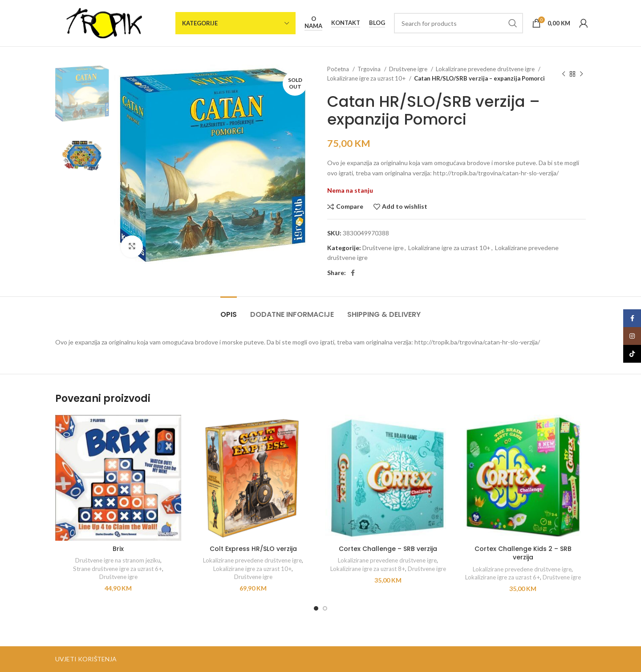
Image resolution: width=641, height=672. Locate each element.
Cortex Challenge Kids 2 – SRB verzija (523, 553)
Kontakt (346, 23)
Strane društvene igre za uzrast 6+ (118, 569)
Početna (339, 69)
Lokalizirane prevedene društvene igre (486, 69)
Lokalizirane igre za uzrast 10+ (367, 78)
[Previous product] (564, 74)
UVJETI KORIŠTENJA (86, 659)
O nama (313, 22)
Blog (377, 23)
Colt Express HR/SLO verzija (253, 549)
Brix (118, 549)
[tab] (229, 310)
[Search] (458, 23)
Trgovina (370, 69)
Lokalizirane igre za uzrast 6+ (503, 577)
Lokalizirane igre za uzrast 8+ (368, 569)
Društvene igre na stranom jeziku (118, 560)
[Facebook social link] (353, 273)
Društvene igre (409, 69)
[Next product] (581, 74)
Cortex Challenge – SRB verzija (388, 549)
